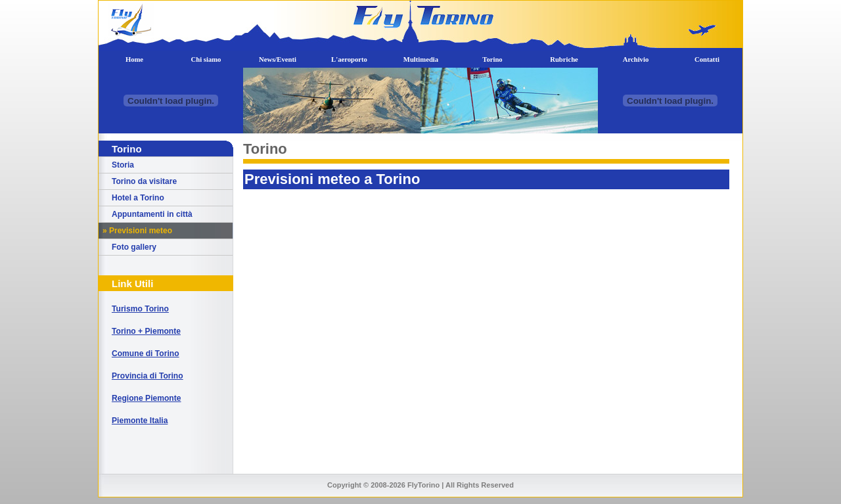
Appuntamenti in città (152, 214)
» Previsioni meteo (137, 231)
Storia (123, 165)
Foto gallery (134, 247)
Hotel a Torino (138, 198)
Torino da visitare (144, 181)
